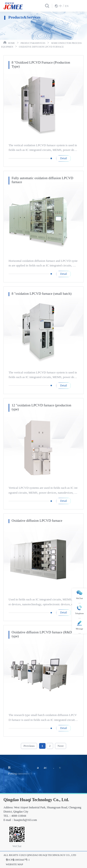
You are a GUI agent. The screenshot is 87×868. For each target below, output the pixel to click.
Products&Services (33, 43)
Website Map (14, 864)
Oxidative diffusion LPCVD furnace (41, 47)
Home (11, 43)
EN (67, 6)
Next (61, 746)
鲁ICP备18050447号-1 (18, 860)
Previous (29, 746)
